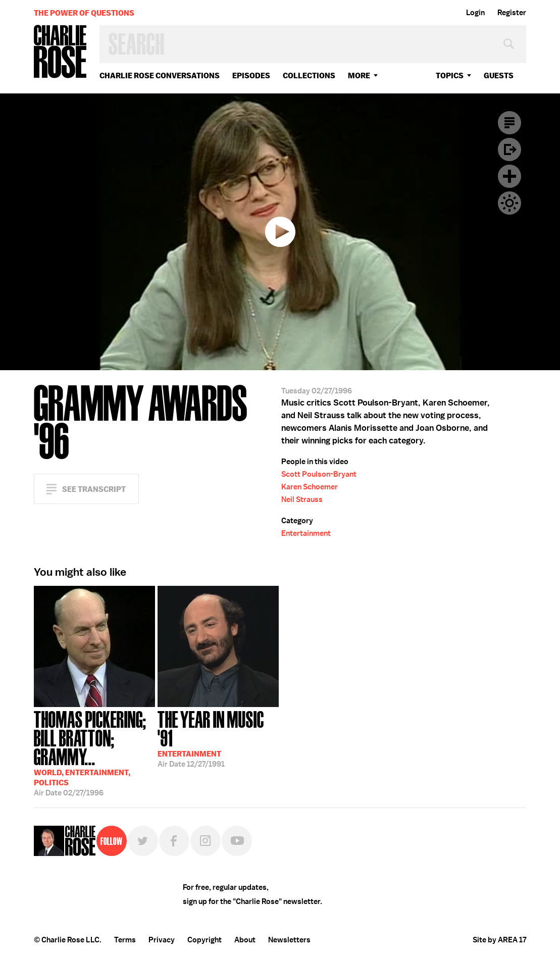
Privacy (162, 940)
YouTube (237, 841)
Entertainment (306, 533)
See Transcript (94, 489)
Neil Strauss (302, 499)
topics (450, 76)
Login (475, 13)
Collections (309, 76)
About (245, 940)
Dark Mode (510, 203)
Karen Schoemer (310, 487)
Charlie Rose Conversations (160, 76)
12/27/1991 (218, 738)
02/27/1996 (94, 752)
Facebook (174, 841)
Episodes (251, 76)
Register (512, 13)
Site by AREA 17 (499, 940)
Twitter (143, 841)
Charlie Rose (61, 52)
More (359, 76)
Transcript (510, 123)
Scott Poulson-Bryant (319, 474)
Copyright (205, 940)
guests (499, 76)
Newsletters (289, 940)
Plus (510, 176)
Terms (125, 940)
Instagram (206, 841)
